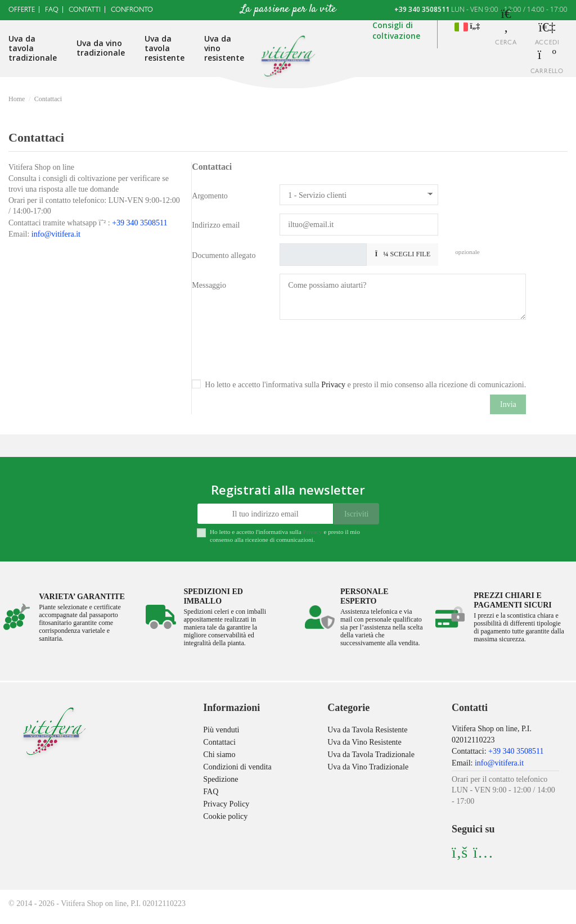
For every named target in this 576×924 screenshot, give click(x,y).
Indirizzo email (216, 225)
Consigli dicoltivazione (396, 31)
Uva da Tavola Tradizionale (371, 755)
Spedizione (220, 779)
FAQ (211, 792)
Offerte (22, 11)
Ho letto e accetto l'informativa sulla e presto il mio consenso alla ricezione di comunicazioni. (365, 385)
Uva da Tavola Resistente (367, 730)
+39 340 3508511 (422, 9)
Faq (52, 11)
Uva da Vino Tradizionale (368, 767)
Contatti (85, 11)
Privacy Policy (226, 804)
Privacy (333, 385)
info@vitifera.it (56, 234)
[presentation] (365, 350)
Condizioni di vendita (237, 767)
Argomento (210, 196)
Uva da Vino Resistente (364, 742)
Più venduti (221, 730)
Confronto (132, 11)
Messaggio (209, 285)
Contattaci (219, 742)
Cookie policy (225, 816)
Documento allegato (224, 255)
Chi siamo (219, 755)
